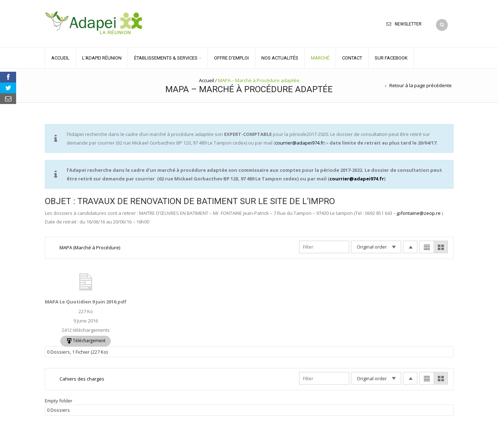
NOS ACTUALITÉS (280, 58)
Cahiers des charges (82, 379)
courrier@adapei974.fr (300, 143)
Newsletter (408, 24)
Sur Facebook (391, 58)
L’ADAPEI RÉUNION (102, 58)
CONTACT (352, 58)
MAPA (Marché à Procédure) (90, 247)
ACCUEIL (60, 58)
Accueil (207, 80)
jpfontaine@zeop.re (419, 213)
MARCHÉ (320, 58)
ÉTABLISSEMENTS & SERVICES (166, 58)
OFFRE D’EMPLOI (231, 58)
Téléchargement (89, 340)
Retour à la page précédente (421, 85)
